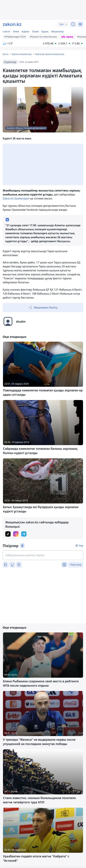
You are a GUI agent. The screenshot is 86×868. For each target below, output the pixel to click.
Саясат (6, 31)
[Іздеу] (73, 24)
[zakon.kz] (12, 24)
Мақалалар (57, 31)
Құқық (45, 31)
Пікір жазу (76, 565)
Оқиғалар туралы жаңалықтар (49, 54)
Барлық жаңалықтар (22, 54)
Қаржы (26, 31)
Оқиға (35, 31)
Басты (6, 54)
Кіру (81, 545)
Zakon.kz (8, 198)
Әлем (16, 31)
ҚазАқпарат (22, 198)
